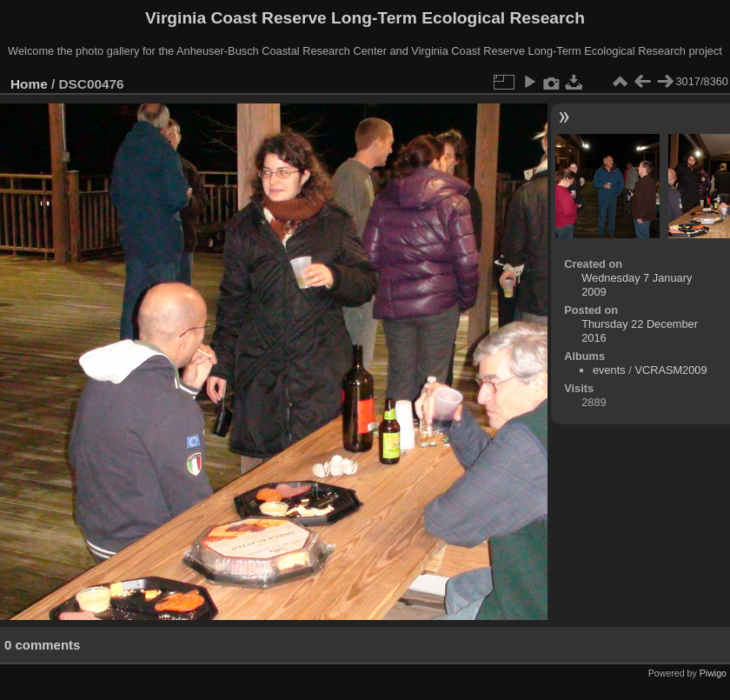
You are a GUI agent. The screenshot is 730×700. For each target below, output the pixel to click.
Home (29, 84)
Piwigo (713, 673)
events (609, 370)
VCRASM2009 (670, 370)
